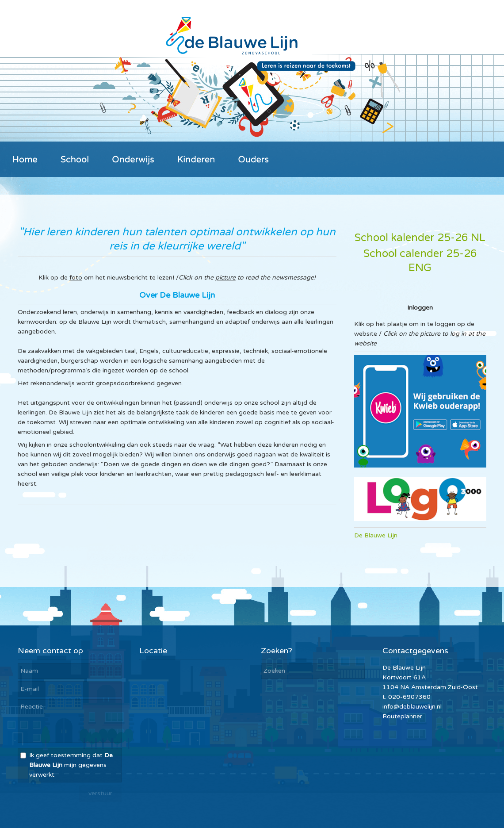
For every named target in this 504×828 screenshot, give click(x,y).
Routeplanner (402, 716)
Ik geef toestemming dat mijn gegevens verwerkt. (71, 765)
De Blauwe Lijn (376, 535)
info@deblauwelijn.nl (412, 707)
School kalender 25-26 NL (420, 238)
